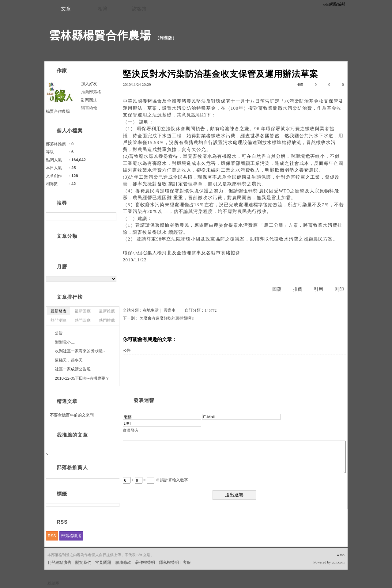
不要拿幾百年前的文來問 (72, 415)
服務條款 (123, 562)
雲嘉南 (170, 310)
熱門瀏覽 (58, 320)
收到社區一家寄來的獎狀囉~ (80, 351)
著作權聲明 (145, 562)
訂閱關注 (89, 100)
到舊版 (166, 38)
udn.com (338, 562)
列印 (339, 289)
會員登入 (131, 430)
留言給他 (89, 108)
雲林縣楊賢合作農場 (100, 35)
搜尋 (111, 217)
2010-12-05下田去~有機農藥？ (82, 378)
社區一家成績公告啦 (73, 369)
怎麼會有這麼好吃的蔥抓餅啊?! (167, 318)
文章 (66, 9)
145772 (211, 310)
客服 (187, 562)
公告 (127, 350)
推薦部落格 (91, 92)
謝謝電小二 (65, 342)
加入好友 (89, 84)
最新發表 (58, 311)
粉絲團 (53, 583)
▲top (340, 555)
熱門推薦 (107, 320)
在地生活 (151, 310)
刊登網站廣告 (59, 562)
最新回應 (83, 311)
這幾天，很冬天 (69, 360)
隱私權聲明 (169, 562)
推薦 (298, 289)
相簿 (103, 9)
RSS (52, 536)
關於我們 (83, 562)
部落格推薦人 (72, 467)
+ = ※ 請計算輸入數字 (155, 480)
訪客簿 (139, 9)
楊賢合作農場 (58, 111)
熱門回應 (83, 320)
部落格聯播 (71, 536)
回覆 (277, 289)
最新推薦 (107, 311)
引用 (318, 289)
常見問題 (103, 562)
